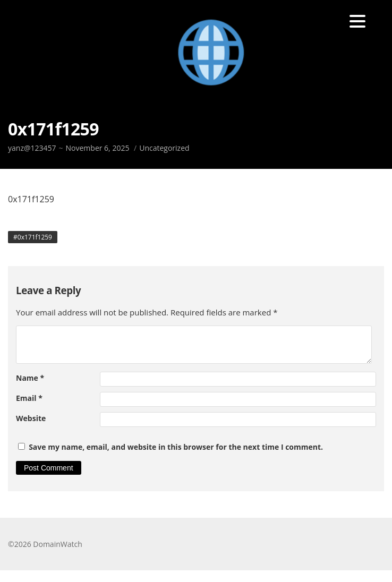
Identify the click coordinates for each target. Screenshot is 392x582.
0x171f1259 (35, 237)
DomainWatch (57, 544)
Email (29, 398)
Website (31, 418)
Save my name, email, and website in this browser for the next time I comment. (176, 447)
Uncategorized (164, 148)
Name (30, 378)
